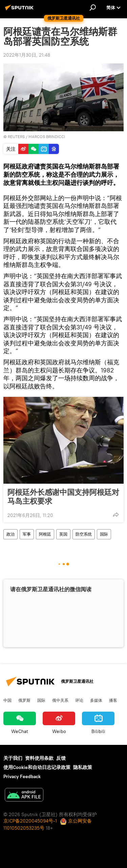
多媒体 (96, 700)
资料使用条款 (39, 758)
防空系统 (84, 534)
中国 (7, 700)
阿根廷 (45, 534)
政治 (10, 534)
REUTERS (16, 137)
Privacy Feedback (22, 776)
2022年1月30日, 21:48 (27, 55)
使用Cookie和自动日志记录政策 (37, 767)
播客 (113, 700)
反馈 (61, 758)
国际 (104, 534)
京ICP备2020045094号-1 (30, 821)
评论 (79, 700)
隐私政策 (83, 767)
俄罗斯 (24, 700)
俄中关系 (60, 700)
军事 (27, 534)
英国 (63, 534)
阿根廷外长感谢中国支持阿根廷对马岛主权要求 (63, 497)
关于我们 (13, 758)
